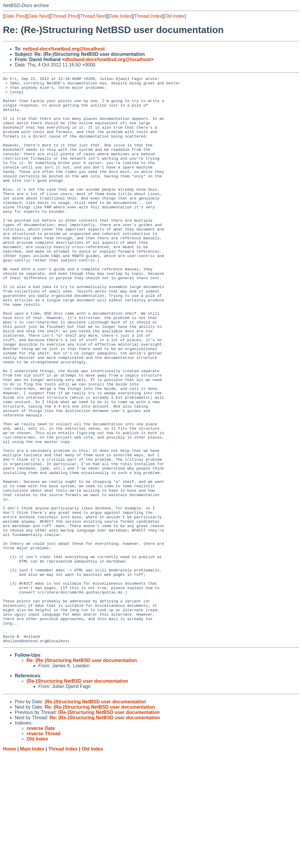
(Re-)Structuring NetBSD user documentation (77, 794)
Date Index (120, 16)
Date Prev (15, 16)
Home (9, 862)
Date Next (38, 16)
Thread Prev (65, 16)
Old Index (175, 16)
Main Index (32, 862)
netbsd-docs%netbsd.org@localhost (64, 49)
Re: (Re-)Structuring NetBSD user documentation (82, 774)
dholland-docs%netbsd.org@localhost (108, 59)
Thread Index (148, 16)
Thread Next (93, 16)
